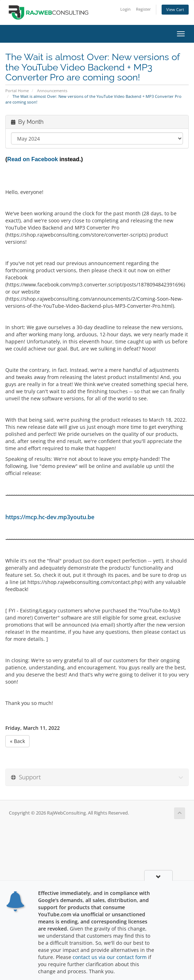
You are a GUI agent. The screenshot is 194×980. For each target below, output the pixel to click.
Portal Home (17, 91)
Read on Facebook (32, 159)
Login (125, 9)
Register (143, 9)
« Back (17, 741)
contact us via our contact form (110, 957)
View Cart (175, 9)
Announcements (52, 91)
